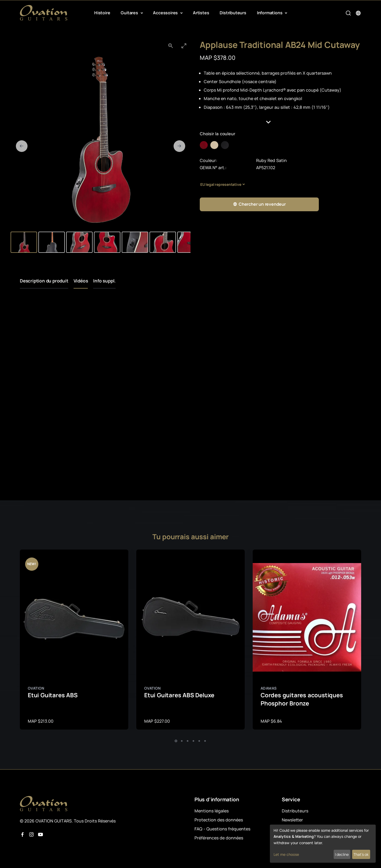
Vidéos (81, 281)
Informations (270, 13)
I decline (342, 854)
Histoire (102, 13)
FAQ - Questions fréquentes (222, 829)
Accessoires (166, 13)
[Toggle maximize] (184, 46)
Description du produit (44, 281)
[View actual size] (171, 46)
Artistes (201, 13)
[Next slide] (179, 146)
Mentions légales (212, 811)
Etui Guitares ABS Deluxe (179, 695)
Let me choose (286, 854)
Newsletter (292, 820)
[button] (280, 122)
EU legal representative (221, 184)
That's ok (361, 854)
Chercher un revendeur (259, 204)
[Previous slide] (22, 146)
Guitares (130, 13)
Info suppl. (104, 281)
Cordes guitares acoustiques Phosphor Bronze (302, 699)
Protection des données (219, 820)
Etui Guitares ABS (53, 695)
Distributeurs (233, 13)
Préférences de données (219, 838)
